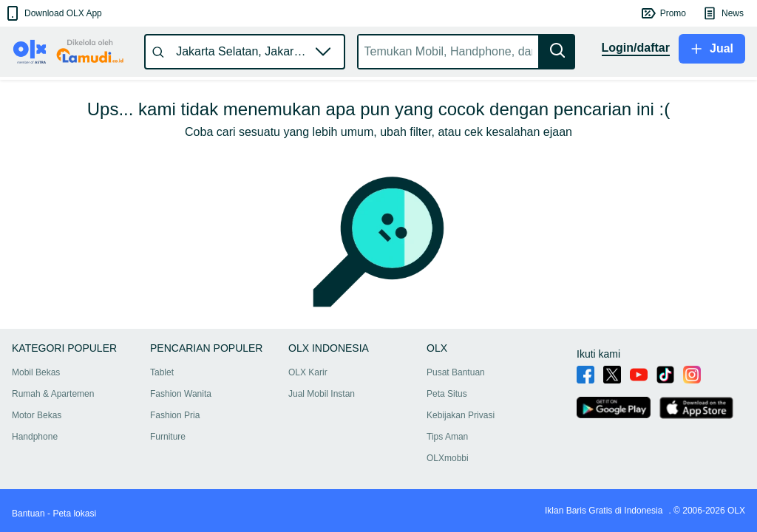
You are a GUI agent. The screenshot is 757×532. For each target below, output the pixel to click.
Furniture (168, 437)
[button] (53, 13)
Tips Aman (447, 437)
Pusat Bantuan (456, 372)
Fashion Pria (175, 415)
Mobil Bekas (36, 372)
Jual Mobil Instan (322, 394)
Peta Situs (447, 394)
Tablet (162, 372)
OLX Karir (308, 372)
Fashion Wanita (181, 394)
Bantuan (28, 514)
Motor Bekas (37, 415)
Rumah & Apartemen (53, 394)
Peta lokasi (74, 514)
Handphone (35, 437)
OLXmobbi (448, 458)
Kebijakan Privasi (461, 415)
